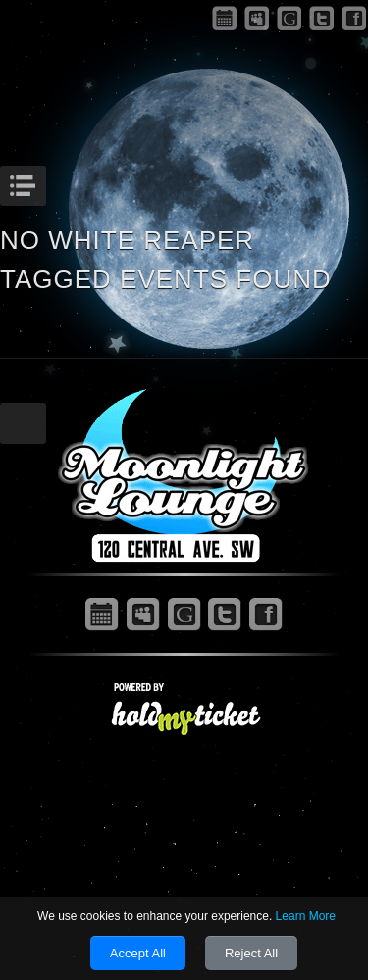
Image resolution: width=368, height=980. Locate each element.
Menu (44, 180)
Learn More (306, 916)
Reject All (251, 953)
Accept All (138, 953)
